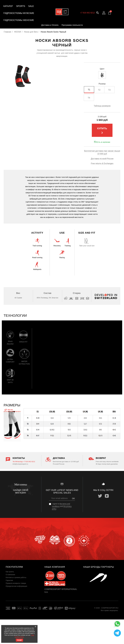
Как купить (10, 572)
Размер (102, 84)
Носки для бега (31, 32)
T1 (89, 90)
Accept (19, 640)
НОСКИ (18, 32)
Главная (7, 32)
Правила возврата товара (16, 583)
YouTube (107, 496)
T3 (109, 90)
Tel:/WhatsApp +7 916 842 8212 (24, 462)
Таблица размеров (102, 106)
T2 (99, 90)
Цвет (102, 69)
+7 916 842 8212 (87, 13)
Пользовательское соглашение (18, 589)
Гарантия (9, 580)
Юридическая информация (16, 586)
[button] (98, 13)
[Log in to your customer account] (104, 13)
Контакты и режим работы (16, 577)
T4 (89, 98)
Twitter (100, 496)
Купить (102, 131)
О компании (10, 575)
